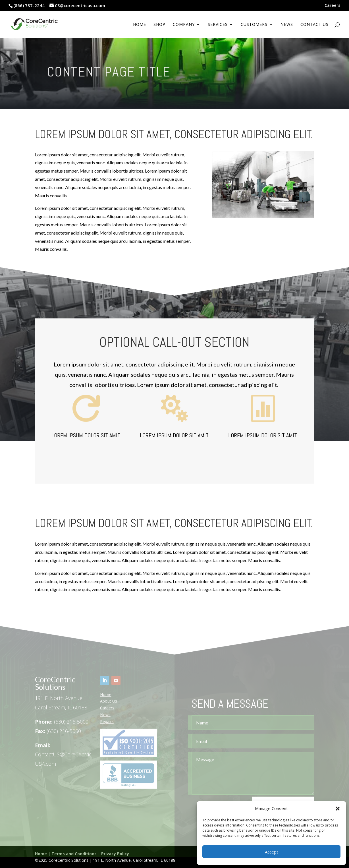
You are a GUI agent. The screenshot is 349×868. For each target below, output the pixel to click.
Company (184, 25)
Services (218, 25)
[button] (338, 809)
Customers (254, 25)
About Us (109, 707)
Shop (159, 25)
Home (140, 25)
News (287, 25)
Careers (333, 6)
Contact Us (314, 25)
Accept (272, 852)
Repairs (107, 727)
